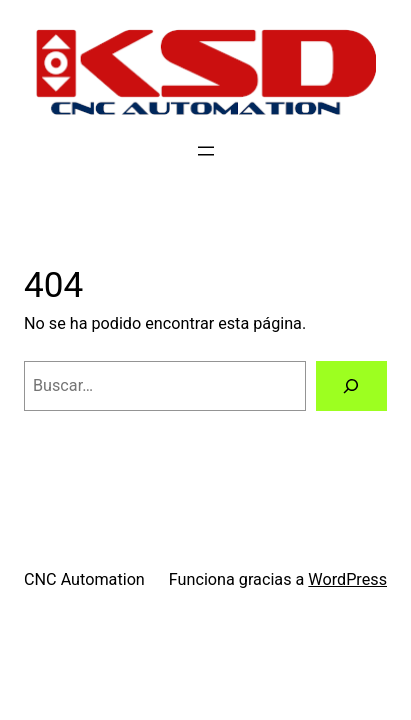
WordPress (347, 579)
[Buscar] (351, 386)
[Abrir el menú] (206, 151)
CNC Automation (84, 579)
